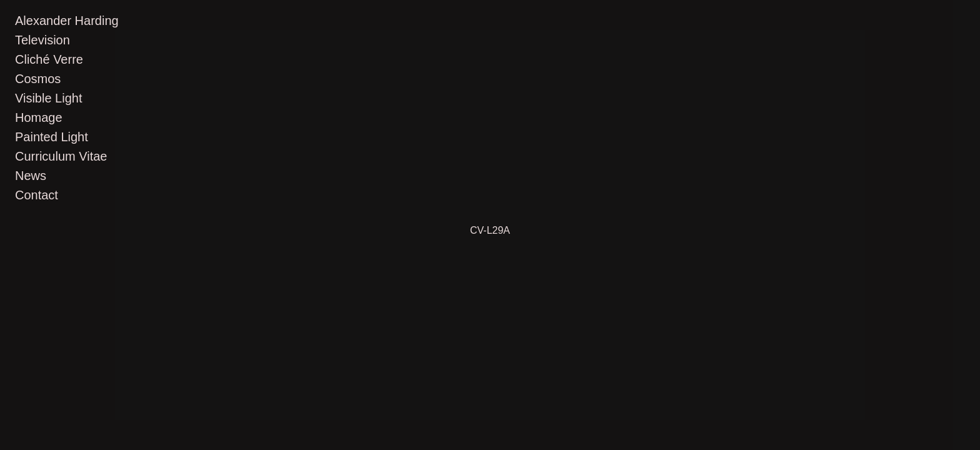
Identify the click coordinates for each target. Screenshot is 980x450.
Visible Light (48, 98)
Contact (37, 195)
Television (42, 40)
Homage (39, 117)
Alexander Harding (67, 21)
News (31, 176)
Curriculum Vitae (61, 156)
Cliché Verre (49, 59)
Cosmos (38, 79)
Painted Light (52, 137)
